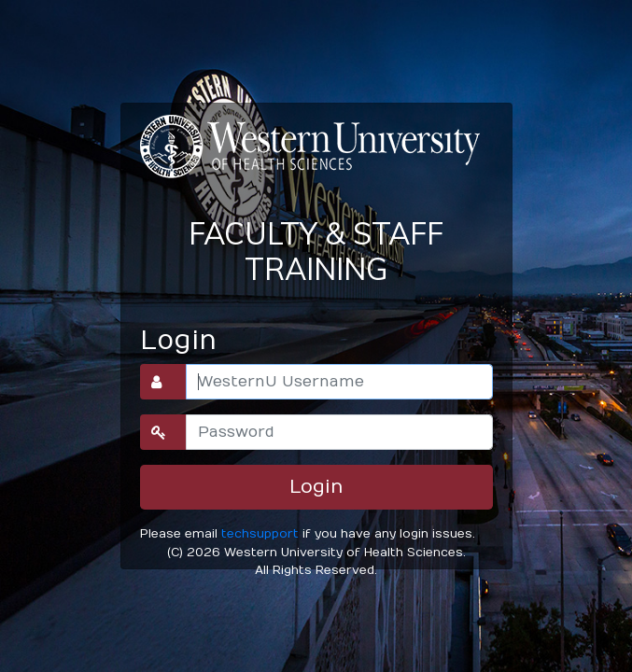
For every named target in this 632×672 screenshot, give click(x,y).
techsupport (260, 533)
